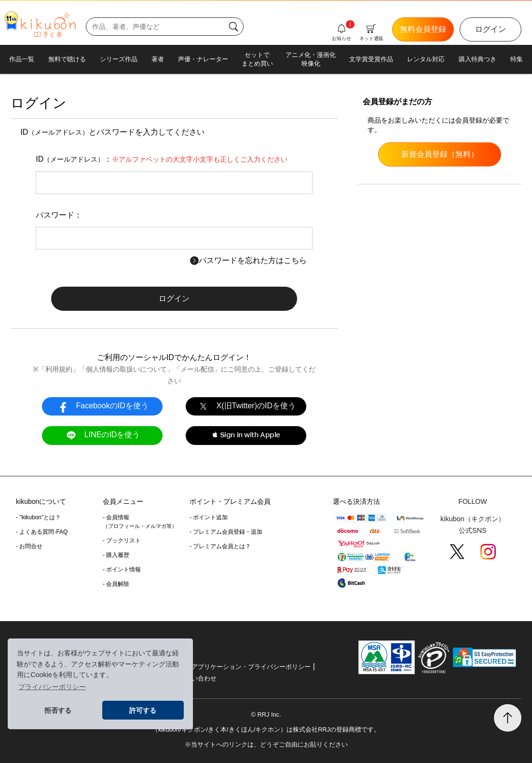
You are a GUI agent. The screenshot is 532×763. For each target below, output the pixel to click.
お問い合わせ (198, 678)
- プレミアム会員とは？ (220, 546)
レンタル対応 (426, 59)
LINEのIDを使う (102, 435)
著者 (158, 59)
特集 (517, 59)
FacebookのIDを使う (102, 406)
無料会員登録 (423, 29)
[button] (246, 435)
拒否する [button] (58, 710)
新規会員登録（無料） (440, 154)
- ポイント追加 (209, 517)
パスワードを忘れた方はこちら (248, 260)
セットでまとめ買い (257, 59)
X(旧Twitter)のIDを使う (246, 406)
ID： (162, 159)
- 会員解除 (116, 584)
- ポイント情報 (122, 569)
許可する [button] (143, 710)
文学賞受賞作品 (371, 59)
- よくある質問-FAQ (42, 532)
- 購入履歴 (116, 555)
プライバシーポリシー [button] (52, 687)
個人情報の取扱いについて (126, 369)
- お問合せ (29, 546)
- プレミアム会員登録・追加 (226, 532)
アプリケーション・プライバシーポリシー (251, 667)
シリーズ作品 (119, 59)
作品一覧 (22, 59)
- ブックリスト (122, 541)
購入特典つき (477, 59)
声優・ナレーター (203, 59)
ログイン (491, 29)
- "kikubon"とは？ (38, 517)
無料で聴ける (67, 59)
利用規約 (59, 369)
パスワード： (59, 215)
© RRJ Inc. (266, 714)
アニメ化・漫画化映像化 (311, 59)
